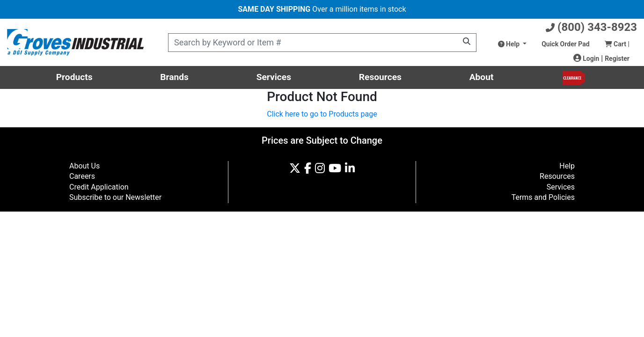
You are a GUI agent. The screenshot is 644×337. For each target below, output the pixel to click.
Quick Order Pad (565, 44)
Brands (174, 77)
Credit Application (99, 187)
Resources (380, 77)
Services (274, 77)
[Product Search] (322, 43)
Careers (82, 176)
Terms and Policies (543, 197)
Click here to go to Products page (322, 114)
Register (617, 59)
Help (510, 44)
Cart (617, 44)
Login (586, 59)
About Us (84, 166)
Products (74, 77)
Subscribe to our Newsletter (115, 197)
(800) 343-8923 (591, 27)
